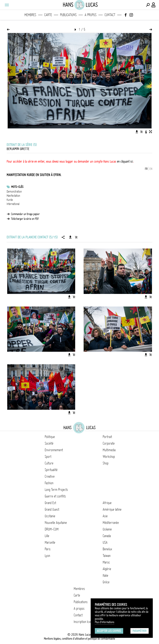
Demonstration (14, 192)
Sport (48, 457)
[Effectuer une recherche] (148, 5)
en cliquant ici (125, 161)
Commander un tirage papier (25, 214)
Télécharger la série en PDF (25, 219)
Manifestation (13, 196)
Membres (30, 15)
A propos (91, 15)
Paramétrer (140, 631)
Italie (105, 575)
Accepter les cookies (109, 631)
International (13, 204)
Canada (107, 536)
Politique (50, 437)
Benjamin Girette (18, 149)
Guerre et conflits (55, 496)
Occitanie (50, 516)
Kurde (10, 200)
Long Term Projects (56, 490)
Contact (110, 15)
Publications (68, 15)
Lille (47, 536)
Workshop (109, 457)
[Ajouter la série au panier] (76, 237)
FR (146, 169)
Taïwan (107, 556)
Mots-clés (17, 187)
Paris (48, 549)
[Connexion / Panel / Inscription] (154, 5)
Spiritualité (51, 470)
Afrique (107, 503)
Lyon (47, 556)
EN (151, 169)
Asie (105, 516)
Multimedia (109, 450)
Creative (50, 476)
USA (105, 542)
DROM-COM (52, 529)
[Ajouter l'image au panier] (141, 132)
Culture (49, 463)
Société (49, 443)
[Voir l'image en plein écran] (151, 132)
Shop (106, 463)
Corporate (109, 443)
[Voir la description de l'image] (146, 132)
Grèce (106, 582)
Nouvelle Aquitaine (56, 523)
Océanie (107, 529)
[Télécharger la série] (70, 237)
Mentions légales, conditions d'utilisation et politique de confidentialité (79, 639)
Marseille (50, 542)
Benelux (107, 549)
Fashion (49, 483)
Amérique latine (112, 509)
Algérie (107, 569)
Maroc (106, 562)
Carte (48, 15)
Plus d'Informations (105, 622)
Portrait (107, 437)
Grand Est (50, 503)
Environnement (54, 450)
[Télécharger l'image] (137, 132)
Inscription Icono (83, 622)
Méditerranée (111, 523)
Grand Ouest (52, 509)
